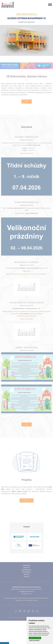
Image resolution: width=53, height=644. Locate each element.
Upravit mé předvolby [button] (34, 640)
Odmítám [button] (38, 638)
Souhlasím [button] (32, 638)
